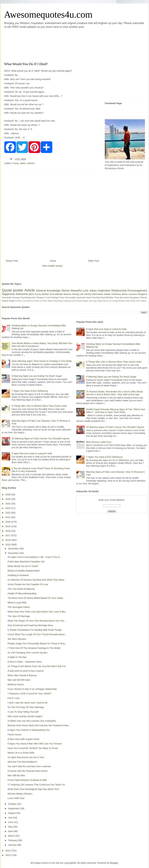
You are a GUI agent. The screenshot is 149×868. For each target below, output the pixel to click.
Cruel (73, 301)
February (13, 840)
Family (87, 294)
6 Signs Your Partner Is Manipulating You (29, 730)
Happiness (8, 294)
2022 (8, 513)
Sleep (50, 301)
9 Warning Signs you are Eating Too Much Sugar (37, 376)
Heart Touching (93, 298)
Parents (144, 298)
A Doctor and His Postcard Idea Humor (28, 771)
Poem (62, 298)
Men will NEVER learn (19, 680)
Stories (31, 163)
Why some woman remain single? (25, 716)
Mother (45, 294)
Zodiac (107, 294)
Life (81, 294)
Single (12, 301)
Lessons (133, 294)
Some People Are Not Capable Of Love (28, 584)
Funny (15, 163)
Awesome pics (25, 294)
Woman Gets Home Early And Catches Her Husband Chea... (39, 725)
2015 (8, 545)
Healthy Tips (87, 301)
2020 (8, 522)
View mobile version (52, 266)
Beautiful (76, 290)
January (13, 845)
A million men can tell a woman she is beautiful (32, 721)
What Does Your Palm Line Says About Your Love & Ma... (37, 612)
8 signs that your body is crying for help (32, 453)
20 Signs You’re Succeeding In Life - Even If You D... (35, 557)
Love (86, 290)
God (52, 294)
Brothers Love (21, 301)
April (11, 831)
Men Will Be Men (16, 775)
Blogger (114, 863)
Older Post (93, 261)
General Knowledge (48, 290)
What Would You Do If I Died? (23, 566)
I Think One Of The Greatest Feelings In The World (34, 648)
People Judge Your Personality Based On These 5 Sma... (37, 644)
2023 (8, 508)
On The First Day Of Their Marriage (26, 707)
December (14, 549)
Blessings (58, 301)
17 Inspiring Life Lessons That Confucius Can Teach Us (36, 785)
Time (138, 301)
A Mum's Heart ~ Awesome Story (25, 662)
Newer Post (12, 261)
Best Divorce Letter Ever (99, 442)
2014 (8, 851)
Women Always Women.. (20, 794)
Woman (67, 294)
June (11, 822)
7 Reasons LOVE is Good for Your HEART (30, 694)
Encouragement (137, 290)
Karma (105, 301)
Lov (110, 301)
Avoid (126, 298)
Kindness (116, 294)
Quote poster (13, 290)
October (13, 804)
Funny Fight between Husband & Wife (27, 780)
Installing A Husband (18, 575)
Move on (38, 301)
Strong (75, 294)
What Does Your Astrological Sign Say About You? (33, 789)
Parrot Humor (15, 735)
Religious (142, 294)
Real (103, 298)
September (14, 808)
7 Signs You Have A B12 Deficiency (30, 391)
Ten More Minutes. (17, 639)
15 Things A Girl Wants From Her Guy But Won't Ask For (37, 666)
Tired (117, 298)
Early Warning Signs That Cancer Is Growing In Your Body (42, 361)
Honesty (16, 298)
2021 (8, 517)
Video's (144, 301)
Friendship (7, 298)
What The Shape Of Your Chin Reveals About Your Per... (37, 621)
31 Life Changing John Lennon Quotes (28, 653)
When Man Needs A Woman (22, 675)
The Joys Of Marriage (19, 616)
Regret (5, 301)
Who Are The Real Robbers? (22, 762)
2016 (8, 540)
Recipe (133, 301)
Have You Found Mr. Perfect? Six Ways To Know (33, 748)
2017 (8, 535)
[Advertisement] (61, 45)
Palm (45, 301)
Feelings (54, 298)
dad (121, 298)
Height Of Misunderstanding (22, 593)
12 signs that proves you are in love (26, 757)
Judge (99, 301)
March (12, 836)
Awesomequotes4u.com (48, 14)
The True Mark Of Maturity (21, 589)
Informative (97, 294)
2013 (8, 855)
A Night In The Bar (17, 657)
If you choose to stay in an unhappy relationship (32, 689)
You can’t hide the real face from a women (29, 766)
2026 (8, 494)
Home (53, 261)
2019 (8, 526)
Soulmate (81, 298)
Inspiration (104, 290)
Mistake (122, 301)
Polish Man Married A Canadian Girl (26, 562)
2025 (8, 499)
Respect (41, 298)
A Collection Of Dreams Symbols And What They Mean (36, 580)
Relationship (119, 290)
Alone (125, 294)
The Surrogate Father (19, 607)
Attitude (59, 294)
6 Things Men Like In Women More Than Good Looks (39, 406)
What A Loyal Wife (17, 603)
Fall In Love (14, 698)
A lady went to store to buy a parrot (26, 671)
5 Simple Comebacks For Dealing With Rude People (35, 630)
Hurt (34, 298)
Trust (47, 298)
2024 (8, 504)
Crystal (79, 301)
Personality (70, 298)
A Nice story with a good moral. (24, 739)
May (11, 827)
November (14, 553)
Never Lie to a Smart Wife (21, 753)
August (12, 813)
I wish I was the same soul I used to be (28, 703)
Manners (31, 301)
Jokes (23, 163)
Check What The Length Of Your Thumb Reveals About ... (37, 634)
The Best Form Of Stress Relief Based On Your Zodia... (36, 598)
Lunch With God (16, 798)
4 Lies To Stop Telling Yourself (23, 712)
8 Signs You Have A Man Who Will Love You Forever (35, 744)
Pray (127, 301)
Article (30, 290)
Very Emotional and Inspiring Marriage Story (30, 625)
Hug (95, 301)
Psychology (26, 298)
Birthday (110, 298)
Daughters (135, 298)
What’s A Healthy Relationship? (24, 571)
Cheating (67, 301)
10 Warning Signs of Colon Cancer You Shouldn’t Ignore (41, 438)
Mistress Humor (16, 684)
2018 (8, 531)
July (11, 818)
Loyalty (115, 301)
